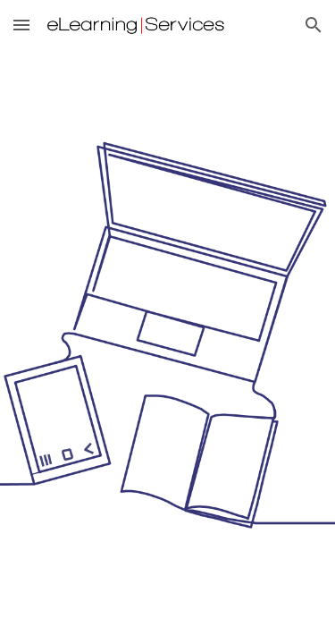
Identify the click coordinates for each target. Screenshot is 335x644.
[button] (21, 25)
